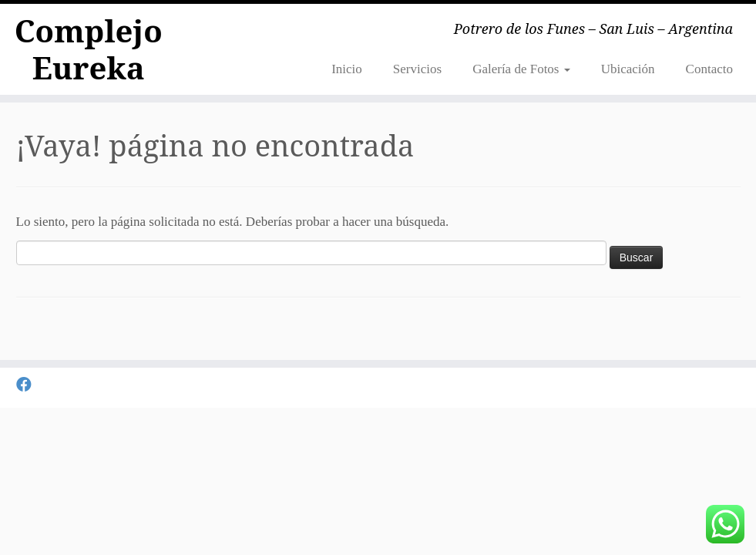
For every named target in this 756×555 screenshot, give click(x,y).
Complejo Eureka (89, 49)
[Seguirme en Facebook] (29, 385)
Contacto (709, 69)
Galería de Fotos (521, 69)
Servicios (417, 69)
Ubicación (628, 69)
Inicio (347, 69)
